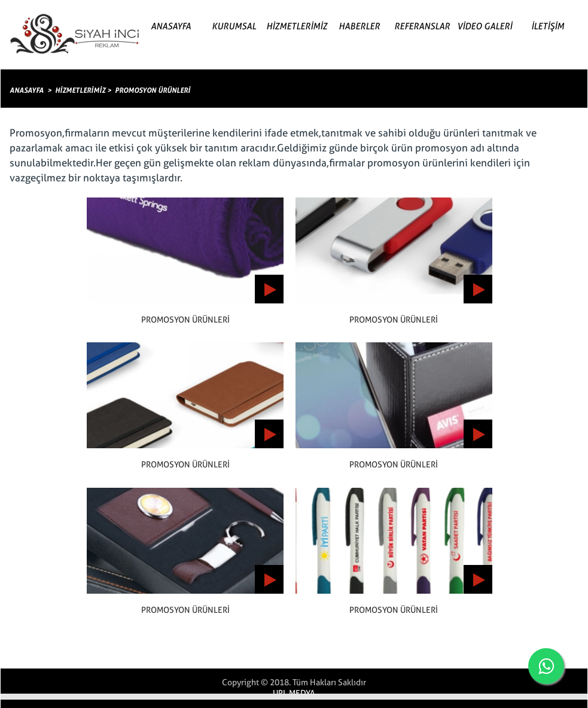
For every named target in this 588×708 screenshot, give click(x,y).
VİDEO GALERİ (485, 26)
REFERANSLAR (422, 26)
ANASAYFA (171, 26)
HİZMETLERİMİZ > (83, 90)
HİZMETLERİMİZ (297, 26)
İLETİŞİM (548, 26)
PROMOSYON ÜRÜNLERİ (153, 90)
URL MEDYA (294, 693)
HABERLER (359, 26)
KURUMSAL (234, 26)
